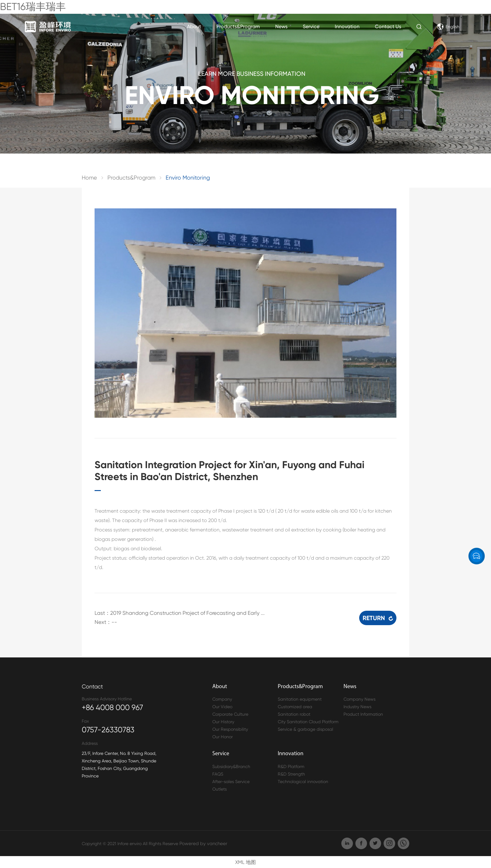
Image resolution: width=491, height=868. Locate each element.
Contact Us (388, 26)
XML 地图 (246, 861)
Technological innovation (303, 781)
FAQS (218, 773)
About (194, 26)
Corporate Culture (230, 714)
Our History (223, 721)
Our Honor (222, 736)
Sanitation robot (294, 714)
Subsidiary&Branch (231, 766)
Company (222, 698)
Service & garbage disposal (305, 729)
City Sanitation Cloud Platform (308, 721)
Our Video (222, 706)
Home (89, 178)
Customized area (295, 706)
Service (311, 26)
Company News (359, 698)
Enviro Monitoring (188, 178)
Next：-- (105, 622)
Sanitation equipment (300, 698)
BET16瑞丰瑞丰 (33, 7)
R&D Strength (291, 773)
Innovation (347, 26)
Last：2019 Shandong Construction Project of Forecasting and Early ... (174, 613)
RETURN (378, 615)
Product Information (363, 714)
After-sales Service (231, 781)
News (281, 26)
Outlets (220, 788)
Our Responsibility (230, 729)
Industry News (357, 706)
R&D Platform (291, 766)
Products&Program (238, 26)
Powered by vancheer (201, 843)
